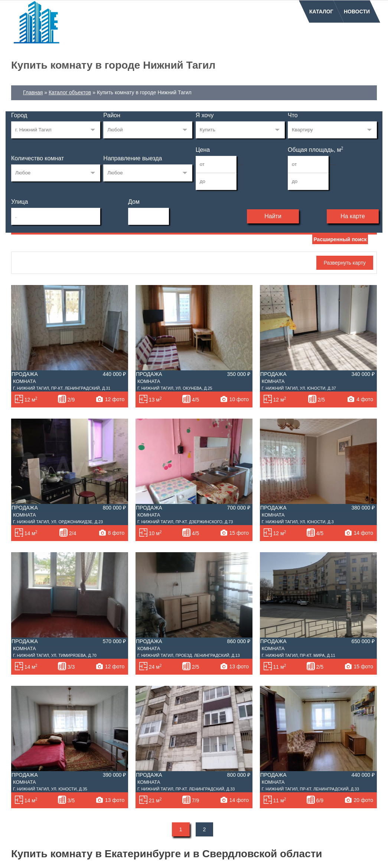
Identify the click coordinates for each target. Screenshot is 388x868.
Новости (357, 12)
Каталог (321, 12)
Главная (33, 92)
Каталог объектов (70, 92)
